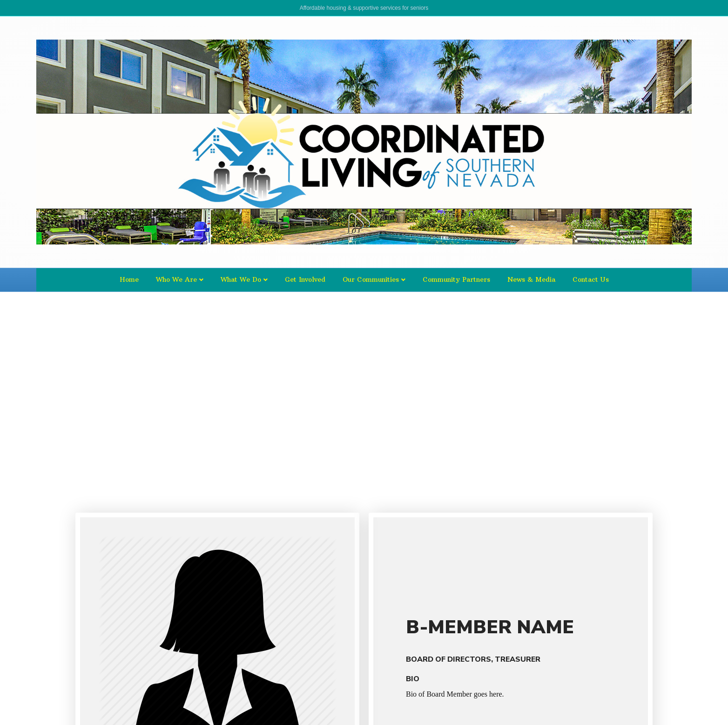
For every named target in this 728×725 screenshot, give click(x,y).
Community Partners (456, 279)
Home (129, 279)
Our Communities (371, 279)
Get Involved (305, 279)
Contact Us (591, 279)
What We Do (241, 279)
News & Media (531, 279)
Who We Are (176, 279)
